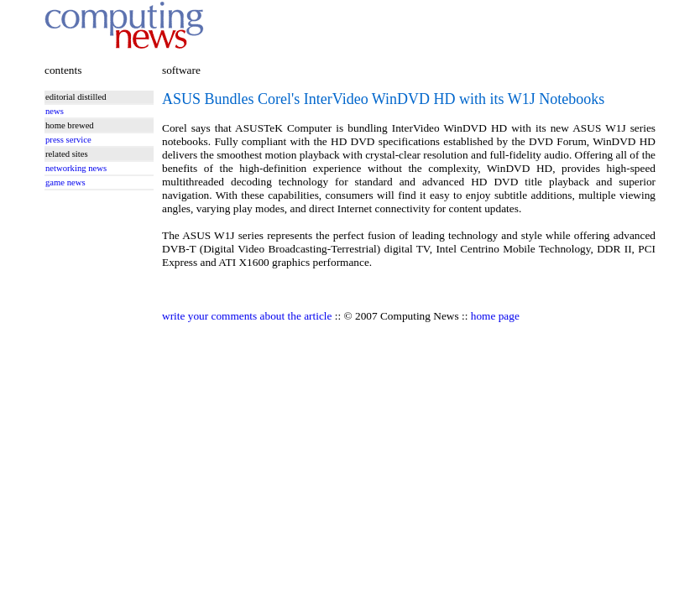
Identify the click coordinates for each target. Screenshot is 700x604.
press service (68, 140)
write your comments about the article (247, 316)
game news (65, 182)
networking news (76, 168)
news (55, 111)
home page (495, 316)
